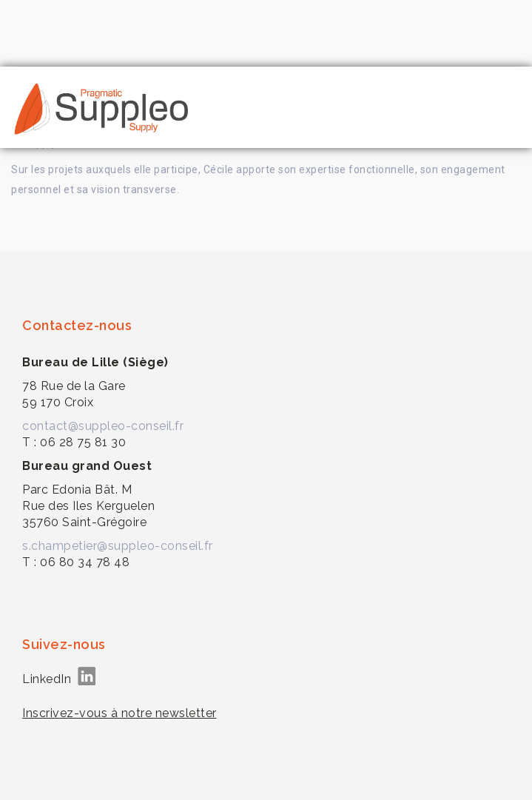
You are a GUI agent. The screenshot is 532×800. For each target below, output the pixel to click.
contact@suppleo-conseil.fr (103, 426)
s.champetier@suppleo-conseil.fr (118, 546)
